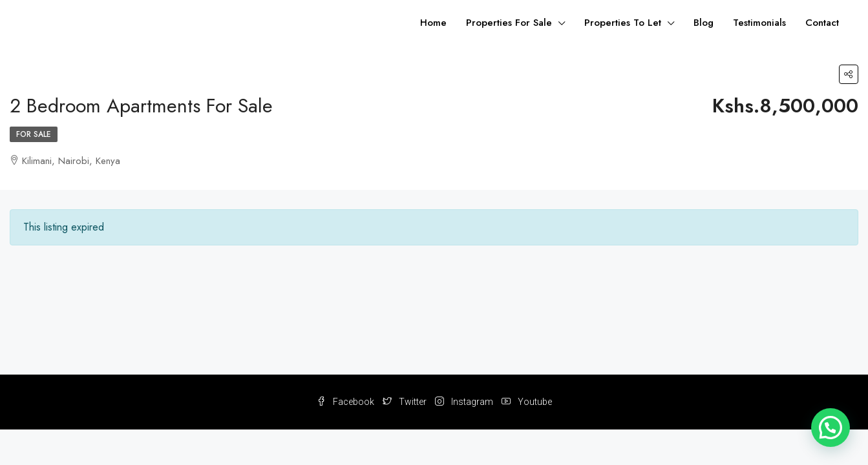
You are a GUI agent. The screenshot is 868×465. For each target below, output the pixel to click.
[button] (831, 428)
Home (433, 23)
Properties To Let (623, 23)
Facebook (346, 402)
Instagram (465, 402)
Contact (822, 23)
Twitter (406, 402)
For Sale (34, 134)
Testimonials (759, 23)
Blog (704, 23)
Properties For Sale (509, 23)
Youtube (527, 402)
